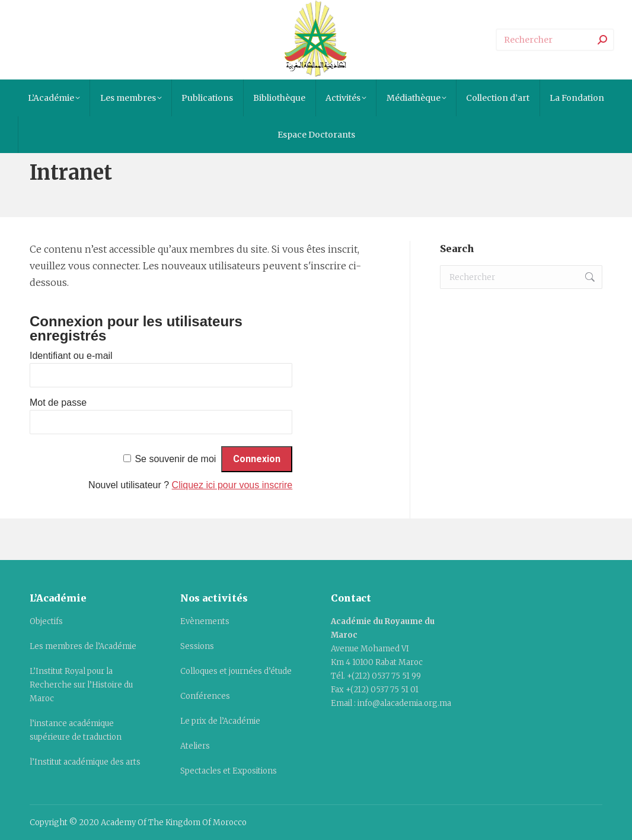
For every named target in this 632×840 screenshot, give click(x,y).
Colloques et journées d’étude (236, 671)
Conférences (205, 696)
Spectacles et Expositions (229, 771)
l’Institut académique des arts (85, 762)
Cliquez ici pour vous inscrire (232, 485)
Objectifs (46, 621)
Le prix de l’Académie (220, 721)
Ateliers (195, 746)
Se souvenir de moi (175, 459)
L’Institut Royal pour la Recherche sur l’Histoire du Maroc (81, 685)
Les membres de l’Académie (83, 646)
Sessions (197, 646)
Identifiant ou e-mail (71, 356)
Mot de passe (58, 402)
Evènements (205, 621)
